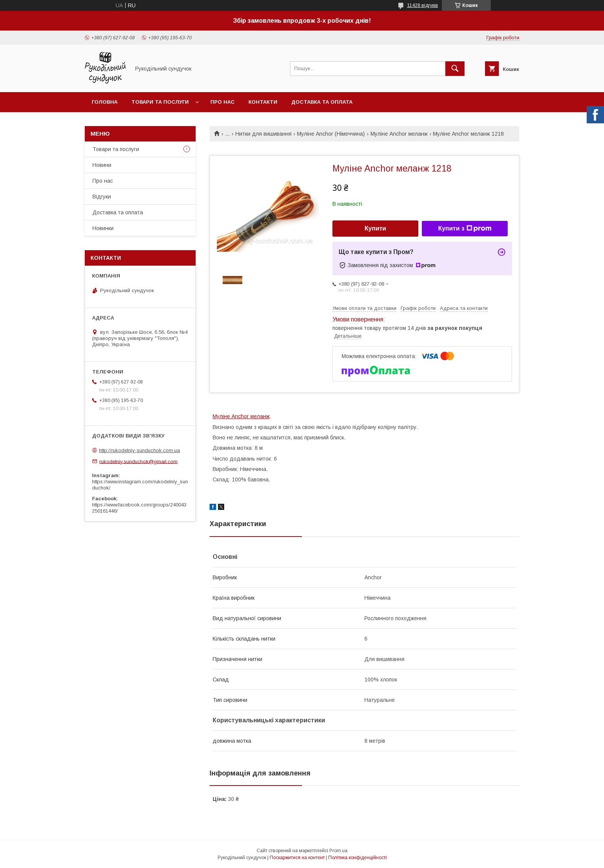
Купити (376, 228)
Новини (102, 165)
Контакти (263, 102)
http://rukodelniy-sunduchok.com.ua (139, 450)
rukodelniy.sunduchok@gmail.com (138, 461)
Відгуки (102, 197)
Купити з (465, 229)
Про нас (222, 102)
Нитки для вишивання (263, 134)
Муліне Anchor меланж (399, 134)
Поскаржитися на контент (297, 858)
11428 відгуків (423, 5)
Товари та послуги (160, 102)
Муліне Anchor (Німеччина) (331, 134)
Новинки (103, 228)
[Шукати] (455, 69)
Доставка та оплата (322, 102)
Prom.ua (338, 851)
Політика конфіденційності (357, 858)
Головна (105, 102)
